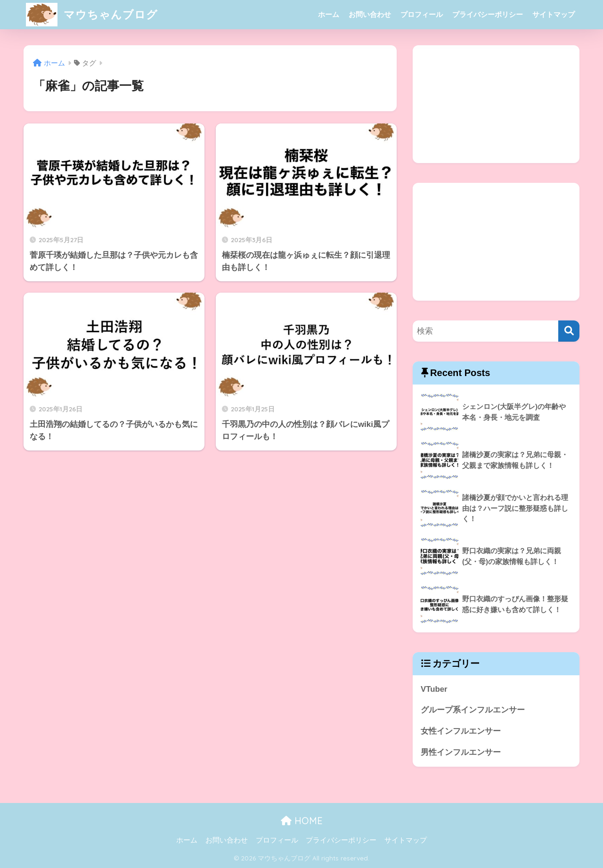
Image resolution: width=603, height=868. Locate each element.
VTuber (434, 689)
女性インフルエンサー (461, 731)
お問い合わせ (370, 14)
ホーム (329, 14)
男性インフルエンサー (461, 752)
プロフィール (422, 14)
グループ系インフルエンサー (473, 710)
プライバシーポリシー (488, 14)
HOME (302, 821)
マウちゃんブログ (92, 14)
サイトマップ (554, 14)
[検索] (569, 331)
